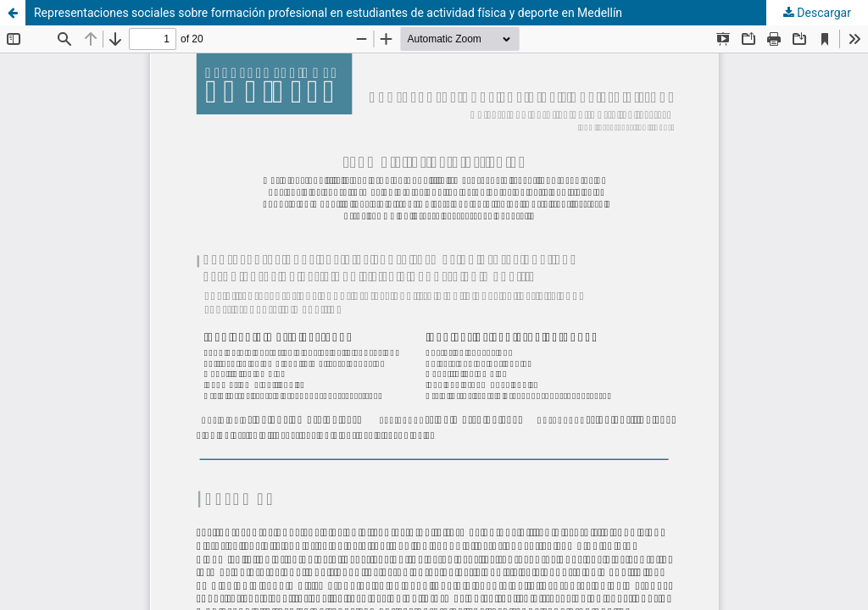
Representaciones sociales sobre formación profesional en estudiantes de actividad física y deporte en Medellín (328, 13)
